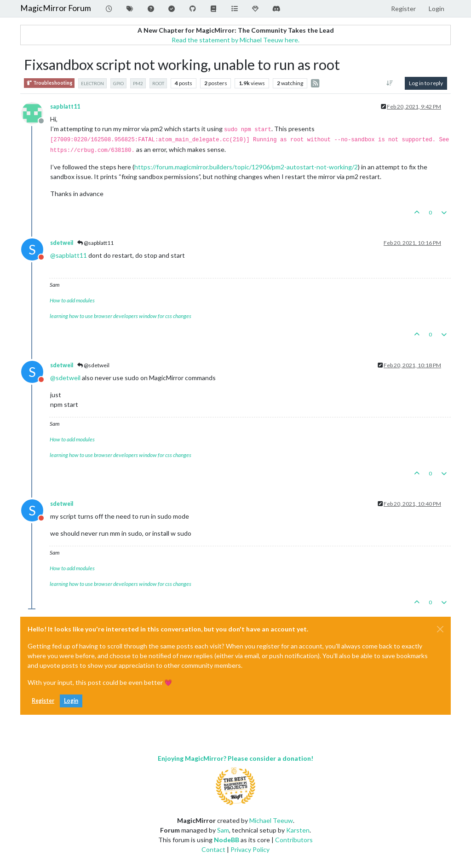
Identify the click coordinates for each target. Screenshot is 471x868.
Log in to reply (426, 83)
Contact (213, 849)
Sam (223, 830)
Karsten (298, 830)
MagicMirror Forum (56, 8)
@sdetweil (93, 365)
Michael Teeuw (271, 820)
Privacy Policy (250, 849)
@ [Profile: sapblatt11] (69, 255)
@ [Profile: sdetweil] (65, 378)
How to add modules (72, 300)
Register (43, 701)
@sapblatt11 (95, 243)
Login (71, 701)
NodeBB (227, 840)
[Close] (440, 629)
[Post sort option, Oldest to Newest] (390, 83)
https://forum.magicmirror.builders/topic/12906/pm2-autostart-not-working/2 (246, 167)
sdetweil (62, 243)
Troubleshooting (49, 83)
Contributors (294, 840)
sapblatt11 (65, 107)
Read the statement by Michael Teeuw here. (235, 40)
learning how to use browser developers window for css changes (121, 316)
